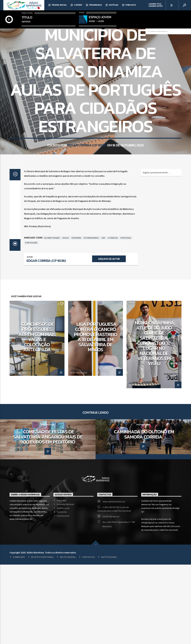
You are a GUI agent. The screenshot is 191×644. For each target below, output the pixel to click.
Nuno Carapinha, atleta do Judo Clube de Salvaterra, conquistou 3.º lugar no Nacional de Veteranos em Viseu (155, 423)
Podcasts (131, 5)
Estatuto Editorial (65, 584)
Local (102, 69)
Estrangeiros (91, 317)
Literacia (113, 317)
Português (31, 322)
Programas (95, 5)
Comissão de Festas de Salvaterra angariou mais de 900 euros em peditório (48, 516)
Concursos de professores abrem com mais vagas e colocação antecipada (37, 416)
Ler (103, 317)
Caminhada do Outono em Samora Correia (144, 514)
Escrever (76, 317)
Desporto (133, 383)
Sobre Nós (62, 580)
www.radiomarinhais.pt (114, 581)
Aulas (66, 317)
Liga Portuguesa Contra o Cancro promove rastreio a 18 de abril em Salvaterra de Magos (95, 416)
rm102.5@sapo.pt (111, 596)
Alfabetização (52, 317)
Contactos (62, 591)
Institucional (63, 587)
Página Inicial (59, 5)
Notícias (114, 5)
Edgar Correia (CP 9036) (87, 194)
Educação (91, 69)
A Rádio (78, 5)
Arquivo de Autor (109, 338)
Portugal (126, 317)
